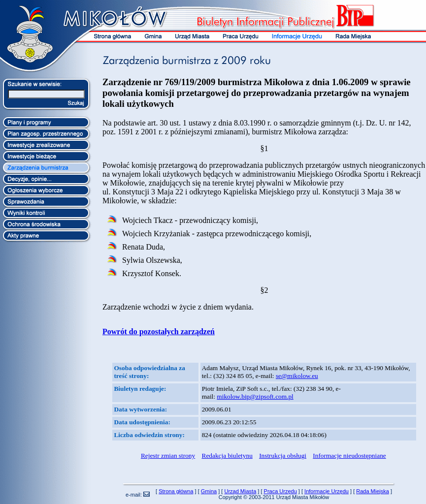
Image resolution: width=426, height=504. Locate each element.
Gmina (209, 491)
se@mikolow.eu (297, 376)
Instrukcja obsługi (283, 456)
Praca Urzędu (280, 491)
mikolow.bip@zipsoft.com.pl (255, 396)
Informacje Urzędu (327, 491)
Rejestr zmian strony (168, 456)
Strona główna (176, 491)
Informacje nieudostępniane (349, 456)
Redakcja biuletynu (227, 456)
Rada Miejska (373, 491)
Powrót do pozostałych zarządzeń (159, 331)
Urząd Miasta (240, 491)
